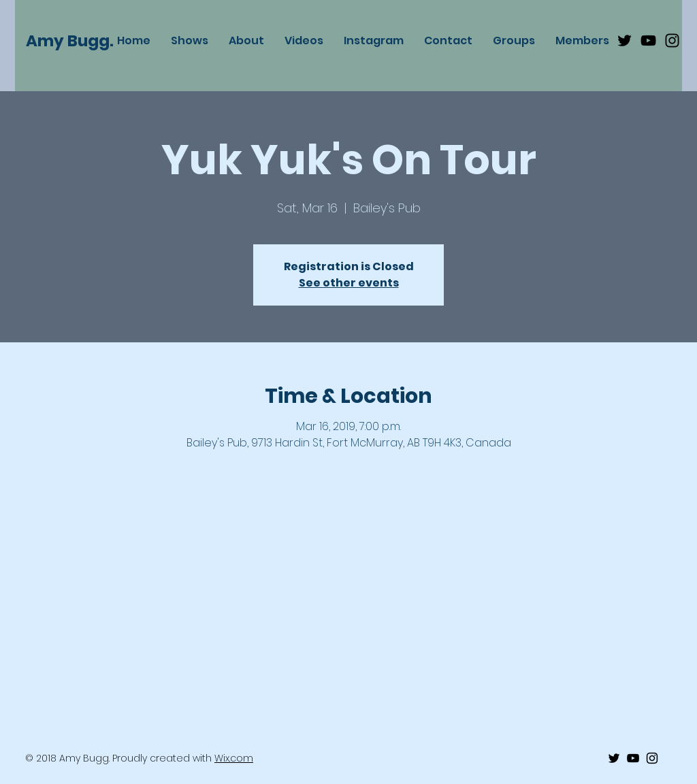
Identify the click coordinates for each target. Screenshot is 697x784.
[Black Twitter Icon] (625, 40)
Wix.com (234, 758)
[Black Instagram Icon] (672, 40)
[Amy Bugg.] (77, 41)
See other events (349, 283)
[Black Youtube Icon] (648, 40)
